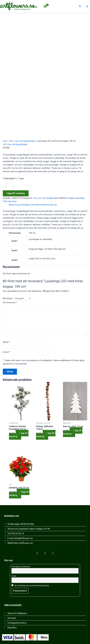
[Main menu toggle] (87, 6)
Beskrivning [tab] (14, 205)
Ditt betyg (8, 298)
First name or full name (21, 567)
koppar (71, 198)
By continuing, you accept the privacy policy (30, 585)
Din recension (10, 302)
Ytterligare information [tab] (31, 205)
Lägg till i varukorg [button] (19, 435)
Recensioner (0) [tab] (49, 205)
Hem (5, 141)
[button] (80, 6)
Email (14, 576)
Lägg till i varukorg (16, 193)
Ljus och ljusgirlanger (25, 141)
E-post (7, 352)
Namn (6, 342)
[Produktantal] (8, 187)
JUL (11, 141)
